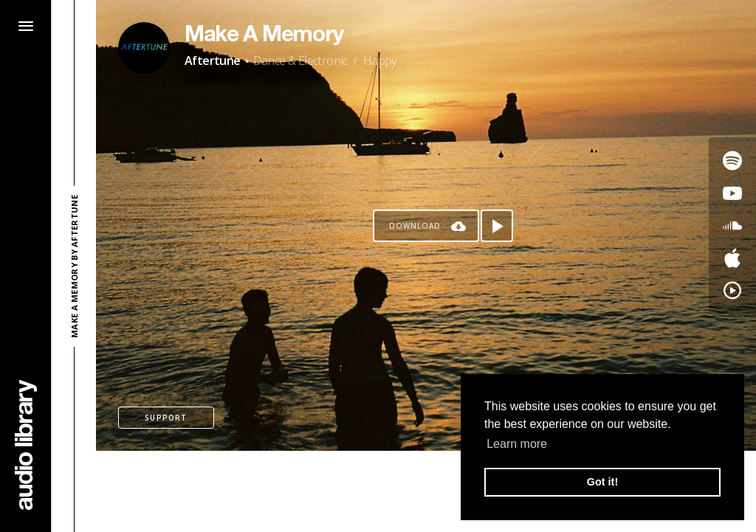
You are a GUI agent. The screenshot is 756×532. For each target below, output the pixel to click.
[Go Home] (26, 445)
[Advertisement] (426, 491)
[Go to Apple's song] (732, 258)
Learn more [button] (517, 444)
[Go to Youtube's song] (732, 193)
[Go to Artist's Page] (144, 48)
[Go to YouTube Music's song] (732, 291)
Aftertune (213, 61)
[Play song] (497, 226)
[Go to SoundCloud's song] (732, 226)
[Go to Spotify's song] (732, 161)
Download (415, 226)
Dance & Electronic (300, 61)
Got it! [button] (602, 482)
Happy (380, 61)
